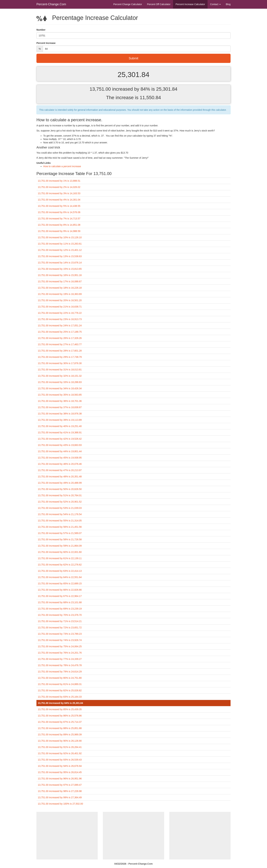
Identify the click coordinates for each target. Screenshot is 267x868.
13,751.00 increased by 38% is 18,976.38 (60, 414)
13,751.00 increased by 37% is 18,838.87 (60, 407)
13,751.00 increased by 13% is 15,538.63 (60, 256)
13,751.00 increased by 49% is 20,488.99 (60, 483)
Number (41, 30)
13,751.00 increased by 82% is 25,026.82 (60, 690)
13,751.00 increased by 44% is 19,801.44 (60, 451)
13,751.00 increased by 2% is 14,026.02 (59, 187)
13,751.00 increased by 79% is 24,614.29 (60, 672)
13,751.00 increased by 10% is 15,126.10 (60, 237)
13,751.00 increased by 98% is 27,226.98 (60, 791)
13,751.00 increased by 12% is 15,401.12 (60, 250)
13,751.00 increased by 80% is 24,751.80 (60, 678)
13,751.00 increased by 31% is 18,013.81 (60, 370)
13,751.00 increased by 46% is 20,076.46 (60, 464)
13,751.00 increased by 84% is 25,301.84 (60, 703)
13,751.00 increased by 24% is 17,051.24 (60, 325)
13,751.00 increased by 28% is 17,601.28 (60, 351)
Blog (228, 4)
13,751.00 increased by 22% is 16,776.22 (60, 313)
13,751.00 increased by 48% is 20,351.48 (60, 477)
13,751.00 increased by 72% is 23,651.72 (60, 628)
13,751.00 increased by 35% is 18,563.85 (60, 395)
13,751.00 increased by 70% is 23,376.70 (60, 615)
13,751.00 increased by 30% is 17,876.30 (60, 363)
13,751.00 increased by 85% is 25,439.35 (60, 709)
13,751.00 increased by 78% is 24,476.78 (60, 665)
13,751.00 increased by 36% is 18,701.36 (60, 401)
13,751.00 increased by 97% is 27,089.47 (60, 785)
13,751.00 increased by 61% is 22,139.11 (60, 558)
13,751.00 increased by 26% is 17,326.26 (60, 338)
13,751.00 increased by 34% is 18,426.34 (60, 388)
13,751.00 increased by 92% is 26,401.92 (60, 753)
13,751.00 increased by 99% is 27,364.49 (60, 797)
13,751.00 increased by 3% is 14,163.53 (59, 193)
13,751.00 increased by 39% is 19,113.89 (60, 420)
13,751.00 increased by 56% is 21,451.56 (60, 527)
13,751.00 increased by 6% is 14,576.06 (59, 212)
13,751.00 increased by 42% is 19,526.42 (60, 439)
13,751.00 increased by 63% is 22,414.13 (60, 571)
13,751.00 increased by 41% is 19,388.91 (60, 432)
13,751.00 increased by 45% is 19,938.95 (60, 458)
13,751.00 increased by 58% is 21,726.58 (60, 539)
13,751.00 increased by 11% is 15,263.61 (60, 244)
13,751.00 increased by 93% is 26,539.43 (60, 760)
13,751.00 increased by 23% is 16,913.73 (60, 319)
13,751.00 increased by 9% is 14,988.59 (59, 231)
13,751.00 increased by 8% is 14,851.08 (59, 225)
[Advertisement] (67, 836)
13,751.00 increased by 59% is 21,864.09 (60, 546)
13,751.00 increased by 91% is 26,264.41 (60, 747)
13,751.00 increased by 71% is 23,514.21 (60, 621)
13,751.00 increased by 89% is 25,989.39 (60, 735)
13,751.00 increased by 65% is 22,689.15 (60, 583)
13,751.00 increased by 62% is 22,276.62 (60, 565)
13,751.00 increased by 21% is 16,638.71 (60, 307)
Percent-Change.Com (51, 4)
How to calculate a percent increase (62, 166)
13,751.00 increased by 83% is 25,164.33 (60, 697)
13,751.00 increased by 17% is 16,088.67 (60, 281)
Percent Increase (190, 4)
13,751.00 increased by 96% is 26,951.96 (60, 779)
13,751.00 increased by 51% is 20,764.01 (60, 495)
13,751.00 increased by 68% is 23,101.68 (60, 602)
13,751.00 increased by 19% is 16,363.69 (60, 294)
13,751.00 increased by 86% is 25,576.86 (60, 716)
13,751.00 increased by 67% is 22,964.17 (60, 596)
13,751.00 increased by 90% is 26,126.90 (60, 741)
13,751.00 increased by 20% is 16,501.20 (60, 300)
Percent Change (128, 4)
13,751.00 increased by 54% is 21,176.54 (60, 514)
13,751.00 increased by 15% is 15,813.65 (60, 269)
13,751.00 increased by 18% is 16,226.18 (60, 288)
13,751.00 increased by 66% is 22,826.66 (60, 590)
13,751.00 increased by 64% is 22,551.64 (60, 577)
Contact (215, 4)
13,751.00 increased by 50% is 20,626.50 (60, 489)
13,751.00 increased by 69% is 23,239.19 (60, 609)
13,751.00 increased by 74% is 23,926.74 (60, 640)
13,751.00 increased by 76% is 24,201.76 (60, 653)
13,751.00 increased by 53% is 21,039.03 (60, 508)
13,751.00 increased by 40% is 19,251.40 (60, 426)
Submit (133, 58)
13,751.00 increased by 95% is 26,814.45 (60, 772)
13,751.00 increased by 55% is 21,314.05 (60, 521)
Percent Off (159, 4)
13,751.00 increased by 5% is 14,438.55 (59, 206)
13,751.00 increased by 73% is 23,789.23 (60, 634)
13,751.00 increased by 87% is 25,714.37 (60, 722)
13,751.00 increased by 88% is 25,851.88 (60, 728)
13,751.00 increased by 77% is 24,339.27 (60, 659)
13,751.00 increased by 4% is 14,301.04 (59, 200)
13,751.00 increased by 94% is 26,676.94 (60, 766)
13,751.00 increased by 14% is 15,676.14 (60, 263)
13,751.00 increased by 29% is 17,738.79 (60, 357)
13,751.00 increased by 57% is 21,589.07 (60, 533)
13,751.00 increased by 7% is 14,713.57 (59, 219)
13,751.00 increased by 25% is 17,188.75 (60, 332)
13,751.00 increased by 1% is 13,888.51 (59, 181)
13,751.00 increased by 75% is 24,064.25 (60, 646)
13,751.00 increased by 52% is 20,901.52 (60, 502)
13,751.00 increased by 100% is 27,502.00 (60, 804)
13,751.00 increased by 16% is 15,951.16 (60, 275)
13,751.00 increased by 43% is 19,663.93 (60, 445)
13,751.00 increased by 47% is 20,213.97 (60, 470)
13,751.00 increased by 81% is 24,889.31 (60, 684)
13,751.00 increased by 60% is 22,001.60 (60, 552)
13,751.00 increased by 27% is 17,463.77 (60, 344)
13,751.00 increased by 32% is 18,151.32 (60, 376)
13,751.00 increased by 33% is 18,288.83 (60, 382)
